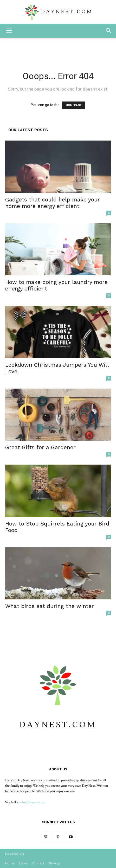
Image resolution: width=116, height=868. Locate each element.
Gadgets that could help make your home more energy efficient (53, 203)
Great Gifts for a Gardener (40, 447)
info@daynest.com (32, 802)
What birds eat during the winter (50, 606)
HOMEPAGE (74, 105)
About (23, 863)
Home (10, 863)
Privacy (54, 863)
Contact (38, 863)
